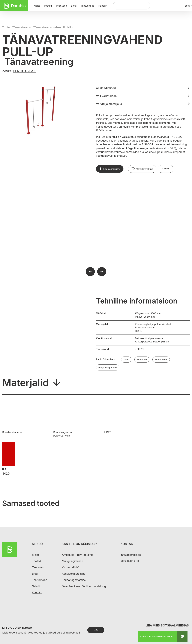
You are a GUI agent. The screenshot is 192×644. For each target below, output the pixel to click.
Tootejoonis (161, 360)
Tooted (7, 27)
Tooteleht (142, 360)
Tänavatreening (23, 27)
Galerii (166, 169)
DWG (126, 360)
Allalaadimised (106, 88)
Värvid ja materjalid (109, 104)
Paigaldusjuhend (108, 368)
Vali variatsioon (106, 96)
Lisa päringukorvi (112, 169)
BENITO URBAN (24, 71)
